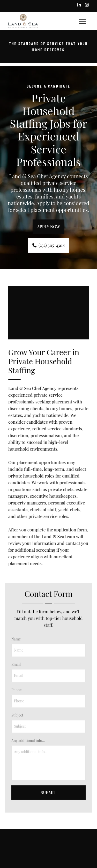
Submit (48, 800)
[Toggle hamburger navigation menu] (83, 21)
